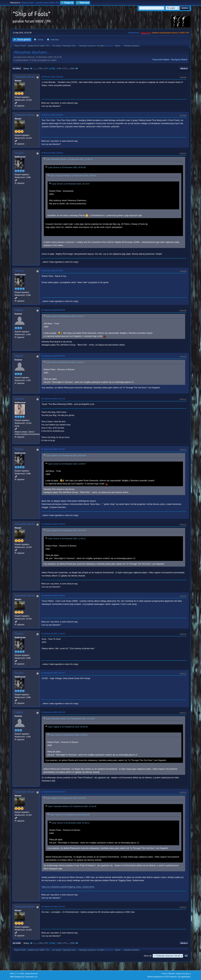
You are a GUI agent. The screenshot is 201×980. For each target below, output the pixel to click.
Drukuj (184, 69)
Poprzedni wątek (161, 60)
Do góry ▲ (187, 974)
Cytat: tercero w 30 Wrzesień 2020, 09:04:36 (67, 167)
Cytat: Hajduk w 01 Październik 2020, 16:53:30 (66, 798)
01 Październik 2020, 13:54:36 (53, 596)
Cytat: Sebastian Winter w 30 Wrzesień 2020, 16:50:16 (69, 159)
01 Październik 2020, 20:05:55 (53, 792)
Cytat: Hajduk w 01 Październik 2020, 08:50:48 (66, 456)
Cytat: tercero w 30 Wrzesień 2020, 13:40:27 (65, 316)
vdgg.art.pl (145, 33)
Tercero (19, 153)
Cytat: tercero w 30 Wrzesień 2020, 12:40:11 (65, 362)
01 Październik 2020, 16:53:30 (53, 712)
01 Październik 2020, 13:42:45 (53, 524)
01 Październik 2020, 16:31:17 (53, 673)
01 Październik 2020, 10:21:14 (53, 399)
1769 (59, 68)
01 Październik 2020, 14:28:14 (53, 634)
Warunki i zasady (175, 974)
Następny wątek (179, 60)
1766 (40, 68)
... (37, 68)
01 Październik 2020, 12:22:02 (53, 449)
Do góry (17, 943)
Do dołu (17, 69)
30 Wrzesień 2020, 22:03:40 (52, 271)
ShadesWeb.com (31, 977)
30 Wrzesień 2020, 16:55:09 (52, 77)
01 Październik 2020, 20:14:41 (53, 907)
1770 (64, 68)
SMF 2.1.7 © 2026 (17, 974)
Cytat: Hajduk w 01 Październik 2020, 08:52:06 (66, 530)
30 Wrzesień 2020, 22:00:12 (52, 153)
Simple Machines (31, 974)
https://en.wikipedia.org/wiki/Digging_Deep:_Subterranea (68, 887)
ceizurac (20, 399)
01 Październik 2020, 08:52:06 (53, 356)
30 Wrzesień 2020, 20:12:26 (52, 115)
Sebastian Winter (25, 77)
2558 (72, 68)
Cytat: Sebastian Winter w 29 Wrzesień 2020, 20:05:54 (73, 176)
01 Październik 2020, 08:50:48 (53, 310)
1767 (46, 68)
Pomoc (164, 974)
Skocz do (148, 956)
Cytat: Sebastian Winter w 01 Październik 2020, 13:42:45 (70, 719)
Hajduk (19, 310)
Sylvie (117, 46)
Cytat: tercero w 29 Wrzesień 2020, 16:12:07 (71, 184)
